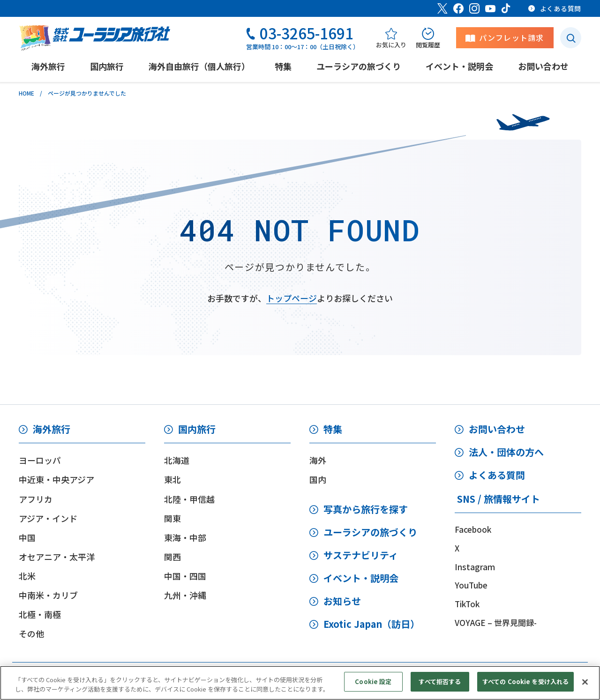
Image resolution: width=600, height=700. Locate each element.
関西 (172, 557)
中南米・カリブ (48, 595)
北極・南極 (40, 614)
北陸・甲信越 (189, 499)
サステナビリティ (361, 555)
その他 (31, 633)
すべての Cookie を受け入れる (525, 689)
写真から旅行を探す (366, 509)
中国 (27, 537)
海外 (318, 460)
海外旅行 (52, 429)
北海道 (177, 460)
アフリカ (36, 499)
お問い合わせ (497, 429)
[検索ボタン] (571, 38)
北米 (27, 576)
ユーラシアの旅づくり (370, 532)
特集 (333, 429)
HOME (26, 93)
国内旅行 (197, 429)
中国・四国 (185, 576)
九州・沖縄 (185, 595)
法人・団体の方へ (506, 452)
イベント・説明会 (361, 578)
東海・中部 (185, 537)
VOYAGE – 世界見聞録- (496, 622)
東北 (172, 479)
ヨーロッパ (40, 460)
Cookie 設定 (373, 689)
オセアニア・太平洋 (57, 557)
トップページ (292, 298)
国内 (318, 479)
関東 (172, 518)
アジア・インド (48, 518)
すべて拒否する (440, 689)
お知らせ (342, 601)
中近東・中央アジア (56, 479)
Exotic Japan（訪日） (371, 624)
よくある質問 (497, 475)
